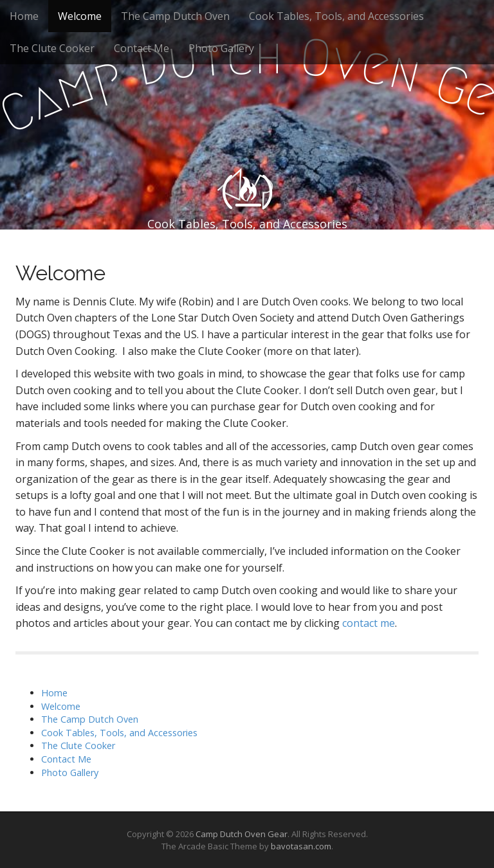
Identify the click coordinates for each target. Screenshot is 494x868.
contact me (369, 623)
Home (24, 16)
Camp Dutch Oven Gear (242, 834)
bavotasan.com (301, 846)
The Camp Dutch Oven (175, 16)
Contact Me (142, 48)
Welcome (80, 16)
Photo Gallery (221, 48)
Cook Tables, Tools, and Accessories (336, 16)
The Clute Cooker (52, 48)
